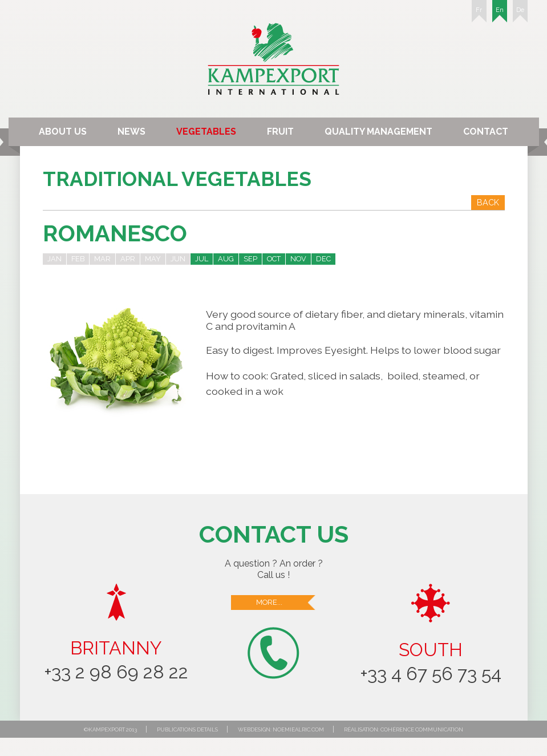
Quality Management (378, 132)
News (131, 132)
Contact (486, 132)
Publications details (187, 729)
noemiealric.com (298, 729)
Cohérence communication (422, 729)
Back (488, 202)
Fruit (280, 132)
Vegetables (206, 132)
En (500, 14)
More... (286, 603)
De (520, 14)
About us (63, 132)
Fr (479, 14)
